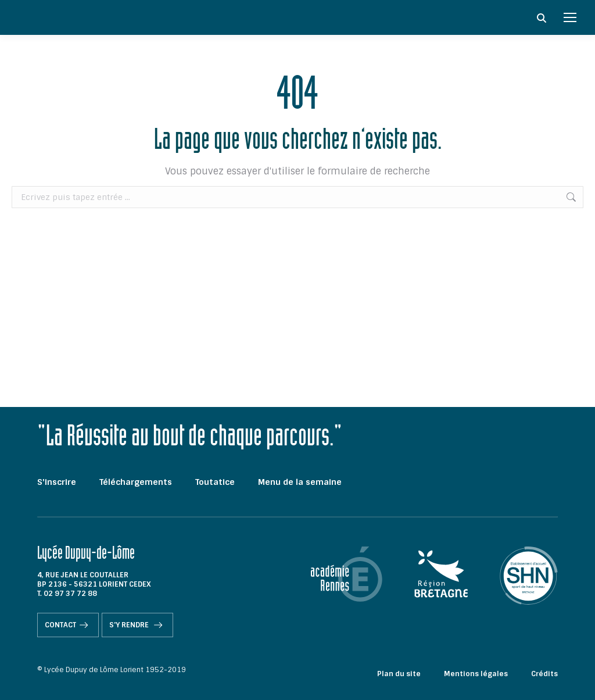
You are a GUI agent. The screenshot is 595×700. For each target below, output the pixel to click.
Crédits (544, 674)
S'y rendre (137, 625)
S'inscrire (57, 482)
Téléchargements (136, 482)
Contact (68, 625)
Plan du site (399, 674)
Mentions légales (476, 674)
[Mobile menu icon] (570, 17)
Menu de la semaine (300, 482)
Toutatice (215, 482)
